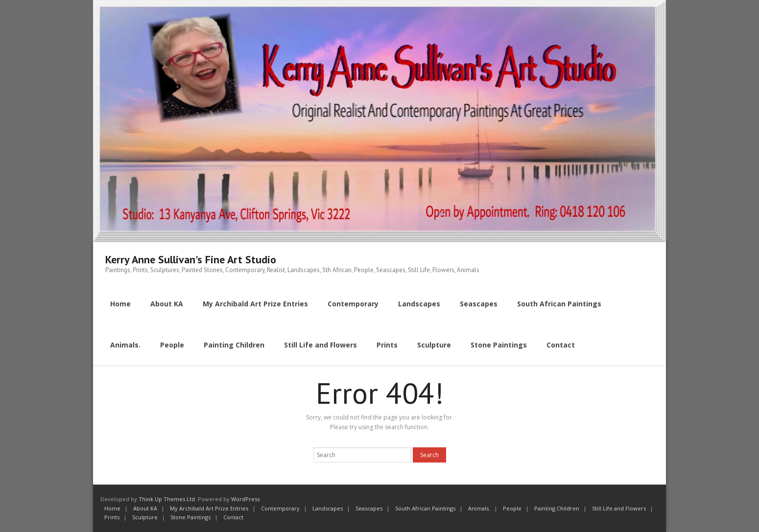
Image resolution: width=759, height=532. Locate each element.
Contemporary (280, 508)
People (512, 508)
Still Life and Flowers (619, 508)
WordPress (245, 499)
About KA (145, 508)
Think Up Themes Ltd (167, 499)
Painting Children (557, 508)
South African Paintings (425, 508)
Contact (233, 517)
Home (112, 508)
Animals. (479, 508)
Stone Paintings (190, 517)
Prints (112, 517)
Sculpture (145, 517)
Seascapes (369, 508)
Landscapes (328, 508)
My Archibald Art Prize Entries (209, 508)
